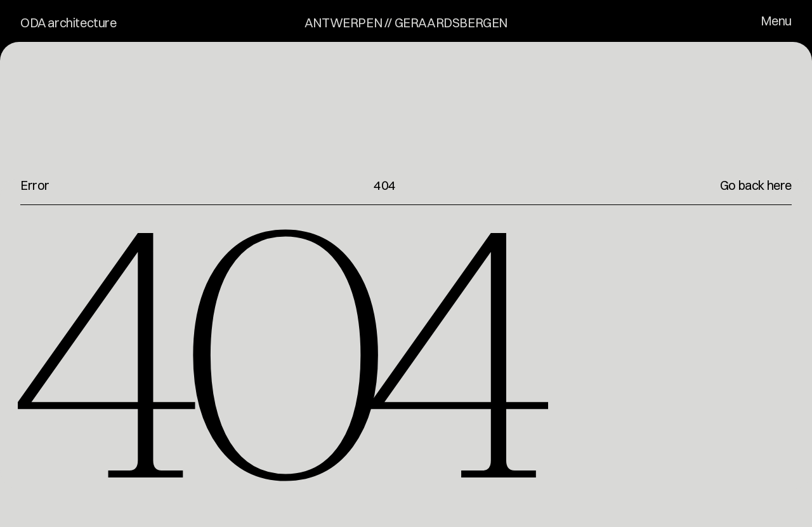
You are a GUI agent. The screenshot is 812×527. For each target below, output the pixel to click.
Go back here (756, 185)
